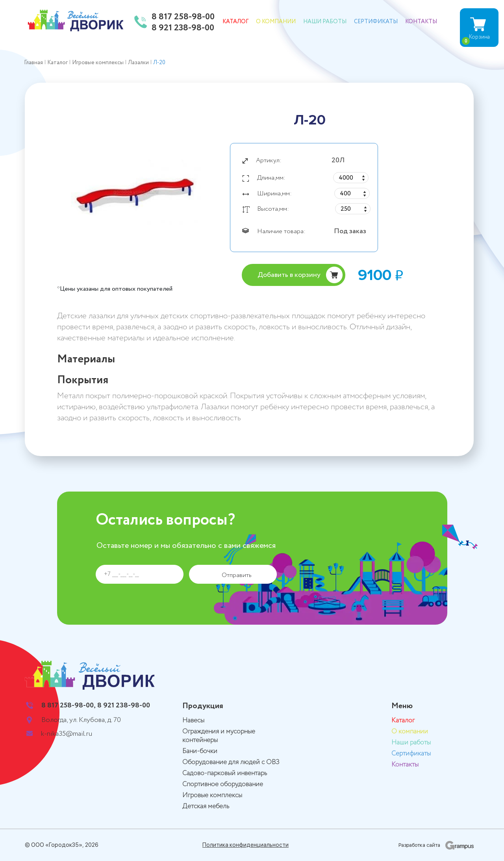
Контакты (421, 22)
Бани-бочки (200, 751)
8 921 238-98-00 (183, 28)
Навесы (193, 721)
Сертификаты (376, 22)
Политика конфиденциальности (246, 845)
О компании (276, 22)
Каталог (235, 22)
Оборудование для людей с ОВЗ (231, 762)
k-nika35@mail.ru (67, 734)
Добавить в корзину (289, 275)
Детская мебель (206, 806)
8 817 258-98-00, (69, 705)
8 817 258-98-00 (183, 17)
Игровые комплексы (212, 795)
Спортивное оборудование (223, 784)
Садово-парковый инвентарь (225, 773)
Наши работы (325, 22)
